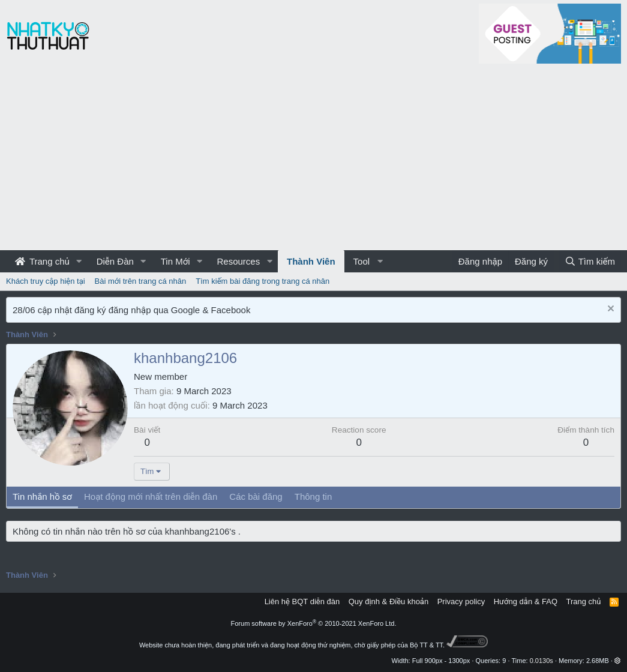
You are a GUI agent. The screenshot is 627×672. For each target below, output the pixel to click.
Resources (238, 261)
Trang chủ (42, 261)
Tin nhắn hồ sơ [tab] (42, 496)
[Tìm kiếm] (590, 261)
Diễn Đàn (115, 261)
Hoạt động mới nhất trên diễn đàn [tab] (151, 496)
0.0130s (541, 661)
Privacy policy (461, 601)
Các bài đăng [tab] (256, 496)
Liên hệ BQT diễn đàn (302, 601)
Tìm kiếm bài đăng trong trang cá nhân (262, 281)
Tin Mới (175, 261)
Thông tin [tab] (313, 496)
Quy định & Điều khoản (388, 601)
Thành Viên (311, 261)
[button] (79, 261)
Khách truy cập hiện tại (46, 281)
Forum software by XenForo (314, 623)
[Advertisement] (313, 160)
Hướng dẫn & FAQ (526, 601)
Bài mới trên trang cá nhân (141, 281)
